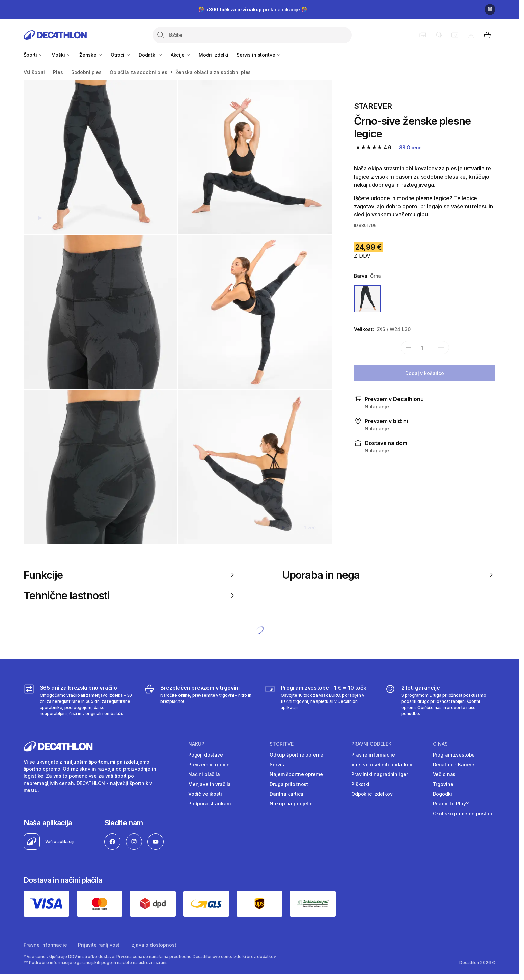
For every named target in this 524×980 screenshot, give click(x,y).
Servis (277, 764)
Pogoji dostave (206, 755)
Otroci (121, 55)
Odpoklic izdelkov (372, 794)
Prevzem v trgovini (210, 764)
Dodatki (151, 55)
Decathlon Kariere (454, 764)
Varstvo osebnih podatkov (382, 764)
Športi (33, 55)
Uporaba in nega (389, 575)
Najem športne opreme (296, 774)
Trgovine (443, 784)
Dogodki (443, 794)
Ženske (91, 55)
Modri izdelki (214, 55)
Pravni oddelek (371, 744)
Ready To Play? (451, 804)
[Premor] (490, 9)
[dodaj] (441, 348)
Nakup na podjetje (291, 804)
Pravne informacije (373, 755)
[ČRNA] (368, 299)
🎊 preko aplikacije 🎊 (253, 10)
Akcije (181, 55)
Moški (61, 55)
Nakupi (197, 744)
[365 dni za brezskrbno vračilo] (79, 700)
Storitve (282, 744)
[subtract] (409, 348)
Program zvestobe (454, 755)
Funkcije (130, 575)
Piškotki (360, 784)
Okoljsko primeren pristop (463, 813)
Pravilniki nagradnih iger (380, 774)
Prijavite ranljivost (99, 945)
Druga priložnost (289, 784)
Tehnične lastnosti (130, 595)
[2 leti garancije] (440, 700)
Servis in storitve (259, 55)
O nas (440, 744)
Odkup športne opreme (296, 755)
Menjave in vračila (210, 784)
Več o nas (444, 774)
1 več (310, 527)
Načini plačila (204, 774)
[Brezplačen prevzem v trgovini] (199, 700)
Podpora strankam (210, 804)
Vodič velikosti (205, 794)
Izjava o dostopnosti (154, 945)
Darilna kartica (286, 794)
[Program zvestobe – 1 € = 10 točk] (320, 700)
